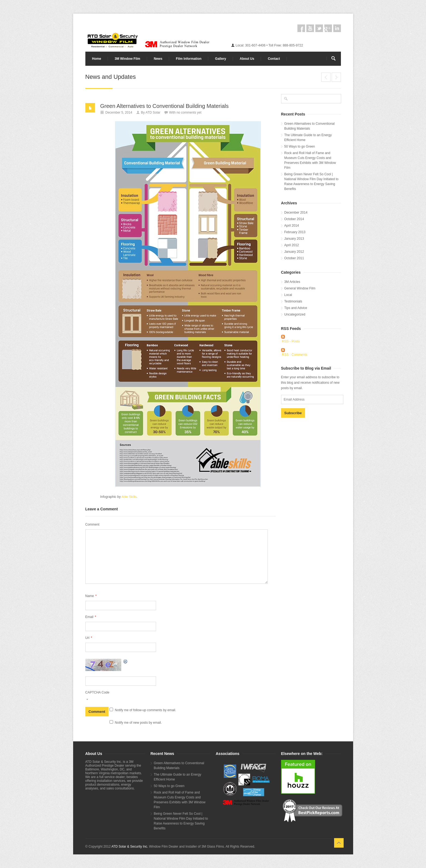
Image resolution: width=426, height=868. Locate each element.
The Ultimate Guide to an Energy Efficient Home (336, 77)
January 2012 (294, 252)
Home (97, 59)
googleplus (328, 28)
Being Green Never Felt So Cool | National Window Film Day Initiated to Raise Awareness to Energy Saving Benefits (311, 182)
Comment (92, 524)
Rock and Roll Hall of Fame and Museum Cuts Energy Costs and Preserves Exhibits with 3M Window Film (310, 160)
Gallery (221, 59)
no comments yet (189, 113)
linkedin (337, 28)
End (326, 77)
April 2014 (292, 226)
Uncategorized (295, 314)
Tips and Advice (296, 308)
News (158, 59)
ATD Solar (153, 113)
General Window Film (300, 288)
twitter (319, 28)
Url (89, 638)
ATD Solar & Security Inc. (130, 847)
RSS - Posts (291, 341)
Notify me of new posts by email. (138, 723)
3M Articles (292, 282)
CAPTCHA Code (97, 692)
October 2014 (294, 219)
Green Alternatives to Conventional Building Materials (164, 106)
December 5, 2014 (119, 113)
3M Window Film (128, 59)
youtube (310, 28)
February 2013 (295, 232)
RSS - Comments (295, 355)
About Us (247, 59)
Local (288, 295)
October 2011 (294, 258)
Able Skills (129, 497)
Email (91, 617)
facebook (301, 28)
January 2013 (294, 239)
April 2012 (292, 245)
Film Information (189, 59)
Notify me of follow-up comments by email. (145, 710)
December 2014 (296, 213)
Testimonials (293, 301)
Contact (274, 59)
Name (91, 596)
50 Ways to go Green (300, 146)
